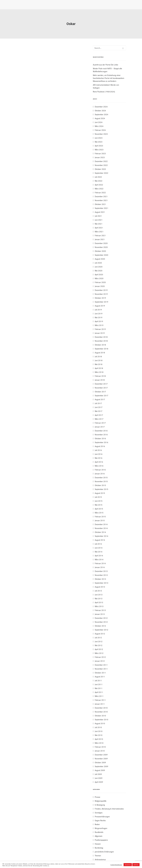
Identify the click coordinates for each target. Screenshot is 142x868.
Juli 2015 (98, 497)
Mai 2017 (99, 411)
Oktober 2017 (100, 392)
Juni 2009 (99, 778)
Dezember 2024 (101, 107)
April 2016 (99, 462)
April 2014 (99, 556)
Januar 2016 (100, 474)
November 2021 (101, 200)
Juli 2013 (98, 591)
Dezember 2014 (101, 524)
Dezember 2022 (101, 161)
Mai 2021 (99, 224)
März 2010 (99, 743)
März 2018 (99, 372)
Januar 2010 (100, 751)
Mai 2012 (99, 645)
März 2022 (99, 189)
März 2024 (99, 126)
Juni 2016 (99, 454)
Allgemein (99, 836)
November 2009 (101, 758)
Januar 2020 (100, 286)
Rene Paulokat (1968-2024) (104, 92)
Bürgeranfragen (101, 828)
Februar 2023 (100, 153)
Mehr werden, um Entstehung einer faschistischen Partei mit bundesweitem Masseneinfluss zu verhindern (109, 78)
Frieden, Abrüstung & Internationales (109, 809)
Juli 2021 (98, 216)
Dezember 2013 (101, 571)
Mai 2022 (99, 181)
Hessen (98, 844)
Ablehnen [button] (136, 865)
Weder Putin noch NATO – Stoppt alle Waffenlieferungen (107, 70)
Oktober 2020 (100, 251)
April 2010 (99, 739)
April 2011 (99, 692)
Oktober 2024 (100, 110)
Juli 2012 (98, 637)
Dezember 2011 (101, 665)
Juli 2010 (98, 727)
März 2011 (99, 696)
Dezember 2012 (101, 618)
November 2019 (101, 294)
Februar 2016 (100, 470)
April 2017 (99, 415)
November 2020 (101, 247)
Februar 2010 (100, 747)
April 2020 (99, 274)
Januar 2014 (100, 567)
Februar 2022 (100, 192)
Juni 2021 (99, 220)
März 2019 (99, 325)
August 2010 (100, 723)
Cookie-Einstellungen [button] (116, 865)
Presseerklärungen (102, 816)
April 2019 (99, 321)
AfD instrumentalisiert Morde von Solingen (106, 86)
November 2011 (101, 669)
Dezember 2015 (101, 477)
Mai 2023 (99, 142)
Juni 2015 (99, 501)
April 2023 (99, 146)
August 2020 (100, 259)
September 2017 (101, 395)
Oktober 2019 (100, 298)
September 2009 (101, 766)
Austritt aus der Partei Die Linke (106, 65)
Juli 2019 (98, 310)
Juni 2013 (99, 595)
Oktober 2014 (100, 532)
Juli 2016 (98, 450)
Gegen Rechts (100, 820)
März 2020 (99, 278)
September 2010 (101, 719)
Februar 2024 (100, 130)
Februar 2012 (100, 657)
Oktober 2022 (100, 169)
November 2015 (101, 481)
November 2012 (101, 622)
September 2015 (101, 489)
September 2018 (101, 349)
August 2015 (100, 493)
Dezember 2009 (101, 755)
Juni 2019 (99, 313)
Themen (98, 856)
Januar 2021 (100, 239)
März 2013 (99, 606)
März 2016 (99, 466)
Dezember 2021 (101, 196)
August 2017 (100, 399)
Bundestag (99, 848)
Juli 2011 (98, 680)
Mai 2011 (99, 688)
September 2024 (101, 114)
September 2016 (101, 442)
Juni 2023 (99, 138)
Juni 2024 (99, 122)
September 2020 (101, 255)
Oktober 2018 (100, 345)
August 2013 (100, 587)
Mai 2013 (99, 598)
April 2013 (99, 602)
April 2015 (99, 509)
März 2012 (99, 653)
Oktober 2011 (100, 673)
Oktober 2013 (100, 579)
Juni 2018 (99, 360)
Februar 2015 (100, 516)
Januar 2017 (100, 427)
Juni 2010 (99, 731)
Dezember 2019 (101, 290)
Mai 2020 (99, 271)
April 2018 (99, 368)
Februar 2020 (100, 282)
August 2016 (100, 446)
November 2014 (101, 528)
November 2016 (101, 434)
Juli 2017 (98, 403)
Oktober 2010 (100, 716)
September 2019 (101, 302)
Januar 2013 (100, 614)
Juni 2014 (99, 548)
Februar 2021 (100, 235)
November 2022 (101, 165)
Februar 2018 (100, 376)
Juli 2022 (98, 177)
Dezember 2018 (101, 337)
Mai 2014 (99, 552)
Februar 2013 (100, 610)
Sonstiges (99, 813)
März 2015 (99, 513)
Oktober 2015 (100, 485)
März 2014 (99, 559)
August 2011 (100, 677)
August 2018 (100, 353)
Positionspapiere (101, 840)
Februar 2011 (100, 700)
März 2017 (99, 419)
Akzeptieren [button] (128, 865)
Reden (97, 824)
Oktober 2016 (100, 438)
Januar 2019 (100, 333)
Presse (97, 797)
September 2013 (101, 583)
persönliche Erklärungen (104, 852)
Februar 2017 (100, 423)
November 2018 (101, 341)
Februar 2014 (100, 563)
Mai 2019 (99, 317)
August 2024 (100, 118)
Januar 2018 (100, 380)
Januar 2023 (100, 157)
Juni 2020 (99, 267)
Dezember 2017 (101, 384)
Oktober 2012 (100, 626)
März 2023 (99, 150)
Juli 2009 (98, 774)
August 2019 (100, 306)
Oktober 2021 (100, 204)
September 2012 (101, 630)
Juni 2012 (99, 641)
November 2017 (101, 388)
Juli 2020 (98, 263)
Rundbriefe (99, 832)
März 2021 (99, 231)
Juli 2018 (98, 356)
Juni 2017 (99, 407)
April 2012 (99, 649)
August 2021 (100, 212)
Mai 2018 (99, 364)
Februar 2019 (100, 329)
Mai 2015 (99, 505)
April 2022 (99, 185)
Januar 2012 (100, 661)
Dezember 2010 (101, 708)
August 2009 (100, 770)
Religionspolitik (101, 801)
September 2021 (101, 208)
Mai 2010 (99, 735)
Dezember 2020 (101, 243)
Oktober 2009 (100, 762)
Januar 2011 (100, 704)
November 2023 (101, 134)
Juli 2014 (98, 544)
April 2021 (99, 228)
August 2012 (100, 634)
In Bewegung (100, 805)
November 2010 (101, 712)
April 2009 (99, 782)
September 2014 (101, 536)
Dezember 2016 (101, 431)
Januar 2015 (100, 520)
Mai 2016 (99, 458)
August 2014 (100, 540)
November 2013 (101, 575)
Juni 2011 (99, 684)
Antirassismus (100, 859)
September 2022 (101, 173)
